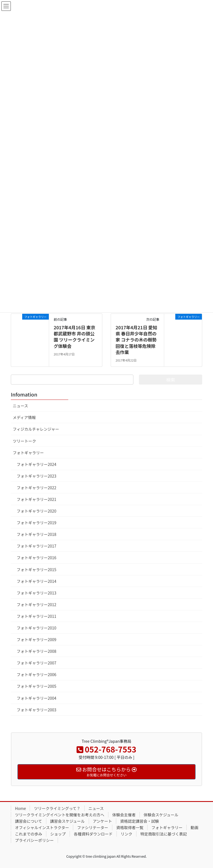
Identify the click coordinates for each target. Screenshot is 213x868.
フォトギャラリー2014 (36, 581)
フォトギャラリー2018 (36, 534)
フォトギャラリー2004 (36, 698)
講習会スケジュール (68, 821)
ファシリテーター (93, 827)
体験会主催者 (124, 815)
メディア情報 (24, 417)
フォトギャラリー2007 (36, 663)
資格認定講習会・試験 (140, 821)
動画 (194, 827)
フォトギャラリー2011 (36, 616)
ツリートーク (24, 441)
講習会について (29, 821)
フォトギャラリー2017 (36, 546)
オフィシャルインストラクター (42, 827)
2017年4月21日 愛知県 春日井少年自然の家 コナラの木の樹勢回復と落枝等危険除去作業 (136, 340)
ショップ (58, 834)
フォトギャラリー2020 (36, 511)
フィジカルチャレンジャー (36, 429)
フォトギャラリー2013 (36, 593)
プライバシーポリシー (34, 840)
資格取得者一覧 (130, 827)
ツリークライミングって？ (57, 808)
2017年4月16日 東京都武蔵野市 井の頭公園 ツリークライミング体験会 (74, 337)
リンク (126, 834)
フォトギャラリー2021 (36, 499)
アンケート (102, 821)
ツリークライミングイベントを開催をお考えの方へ (60, 815)
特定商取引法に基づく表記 (164, 834)
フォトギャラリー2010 (36, 628)
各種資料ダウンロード (93, 834)
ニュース (20, 406)
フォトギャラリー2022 (36, 488)
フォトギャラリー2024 (36, 464)
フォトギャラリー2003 (36, 710)
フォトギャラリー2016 (36, 558)
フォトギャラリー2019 (36, 523)
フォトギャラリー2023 (36, 476)
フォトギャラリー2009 (36, 639)
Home (20, 808)
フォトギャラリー (28, 453)
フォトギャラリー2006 (36, 674)
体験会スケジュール (161, 815)
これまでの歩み (29, 834)
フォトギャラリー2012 (36, 604)
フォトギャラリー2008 (36, 651)
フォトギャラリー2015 (36, 570)
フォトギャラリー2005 (36, 686)
